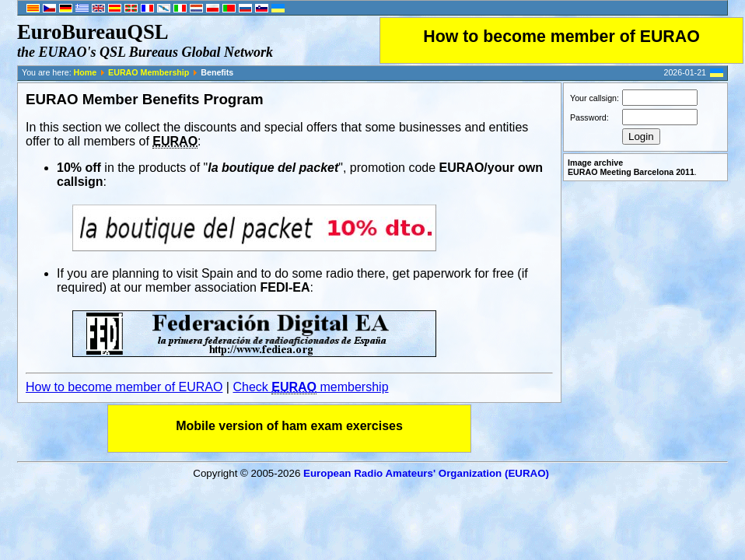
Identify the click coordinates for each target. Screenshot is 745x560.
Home (86, 72)
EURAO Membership (149, 72)
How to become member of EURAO (561, 37)
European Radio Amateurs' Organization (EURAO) (426, 473)
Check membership (310, 387)
